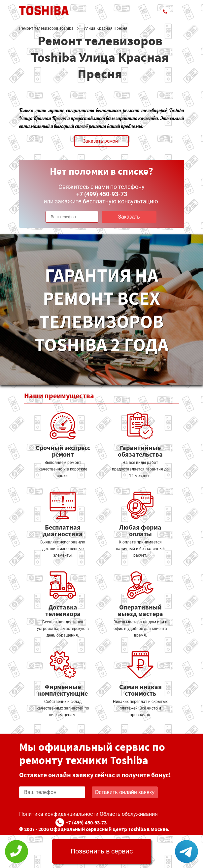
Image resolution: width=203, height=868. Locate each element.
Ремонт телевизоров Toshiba (46, 28)
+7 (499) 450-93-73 (86, 822)
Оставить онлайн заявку (125, 792)
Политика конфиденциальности (59, 814)
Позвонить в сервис (102, 851)
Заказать (129, 217)
